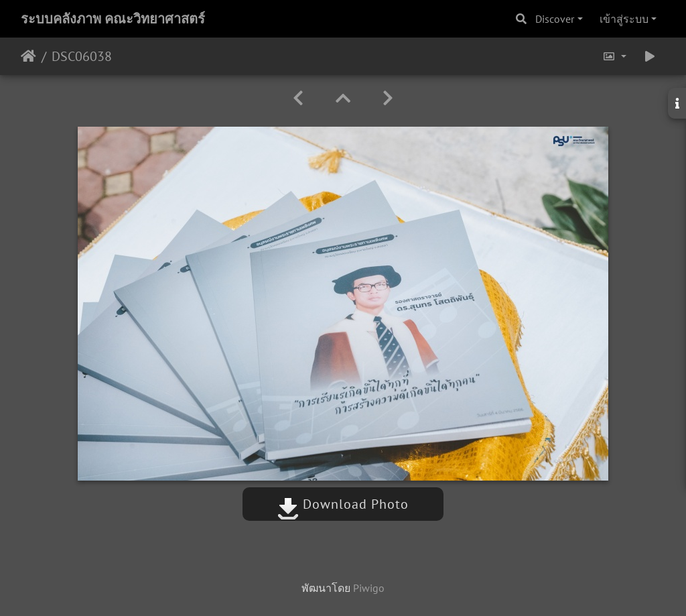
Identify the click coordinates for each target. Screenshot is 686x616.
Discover (555, 19)
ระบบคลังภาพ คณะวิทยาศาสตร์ (113, 19)
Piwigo (369, 588)
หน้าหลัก (28, 56)
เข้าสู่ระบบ (624, 19)
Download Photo (343, 504)
